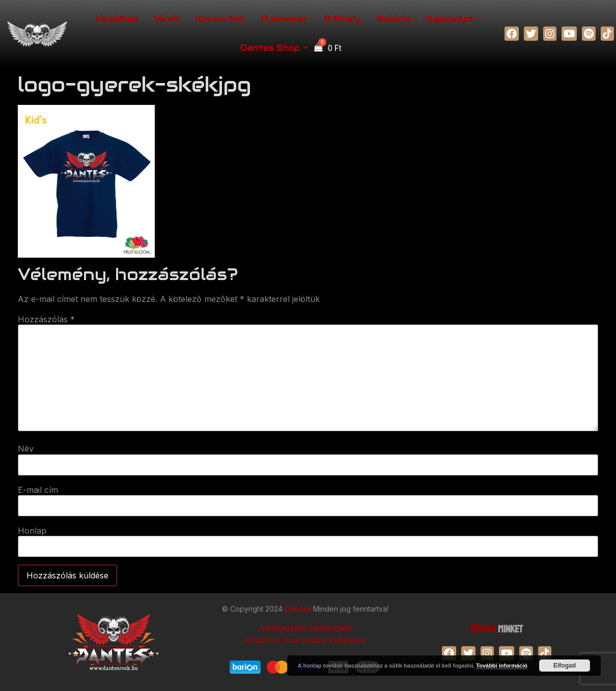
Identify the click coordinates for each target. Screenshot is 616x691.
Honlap (32, 531)
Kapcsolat (451, 19)
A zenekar (284, 19)
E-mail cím (38, 490)
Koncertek (220, 19)
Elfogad (565, 666)
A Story (342, 19)
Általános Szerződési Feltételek (305, 640)
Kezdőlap (117, 19)
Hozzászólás (46, 319)
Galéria (395, 19)
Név (26, 449)
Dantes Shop (272, 48)
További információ (502, 666)
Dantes (299, 609)
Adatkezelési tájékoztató (305, 628)
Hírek (166, 19)
